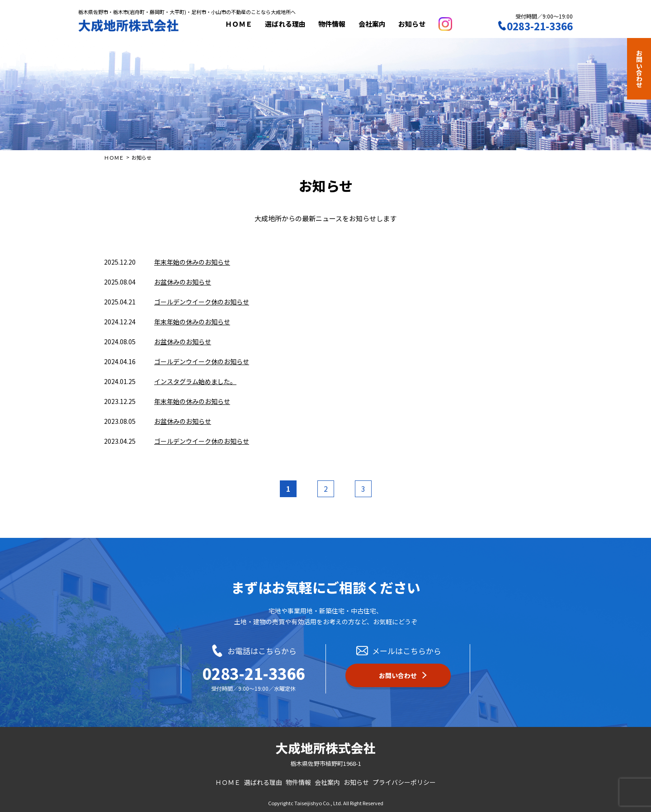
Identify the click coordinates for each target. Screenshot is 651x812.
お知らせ (415, 24)
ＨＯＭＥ (242, 24)
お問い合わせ (639, 69)
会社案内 (375, 24)
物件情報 (335, 24)
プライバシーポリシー (404, 782)
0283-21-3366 (254, 674)
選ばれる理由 (288, 24)
